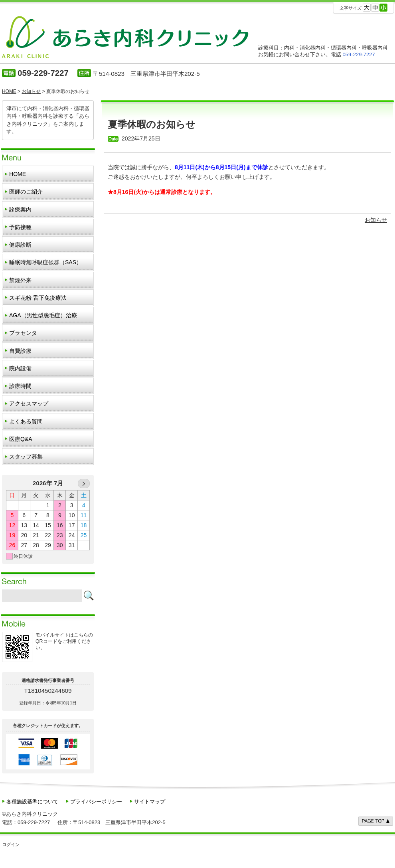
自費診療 (20, 351)
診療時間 (20, 386)
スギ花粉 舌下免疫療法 (38, 298)
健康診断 (20, 245)
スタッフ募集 (26, 457)
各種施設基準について (32, 802)
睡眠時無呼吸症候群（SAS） (45, 262)
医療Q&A (21, 439)
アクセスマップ (29, 403)
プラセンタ (23, 333)
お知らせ (376, 220)
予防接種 (20, 227)
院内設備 (20, 368)
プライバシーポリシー (96, 802)
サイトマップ (150, 802)
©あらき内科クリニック (30, 814)
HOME (18, 174)
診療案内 (20, 210)
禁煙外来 (20, 280)
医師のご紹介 (26, 192)
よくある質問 (26, 421)
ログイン (11, 844)
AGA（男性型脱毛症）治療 (43, 315)
